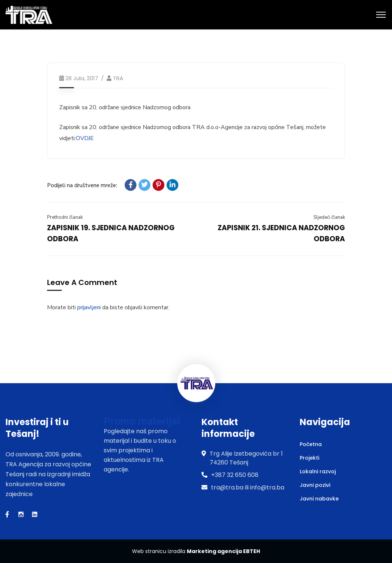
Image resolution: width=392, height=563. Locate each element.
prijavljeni (89, 307)
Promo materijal (142, 421)
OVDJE (85, 138)
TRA (118, 78)
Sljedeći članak (329, 217)
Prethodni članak (65, 217)
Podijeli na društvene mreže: (82, 185)
